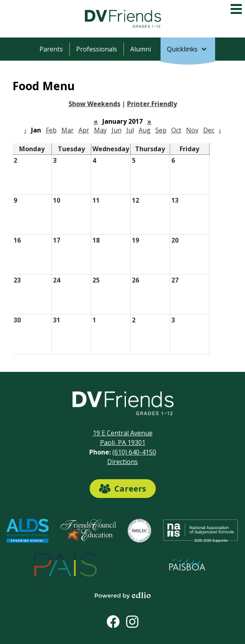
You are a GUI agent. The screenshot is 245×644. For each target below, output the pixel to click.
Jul (130, 130)
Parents (51, 49)
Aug (145, 130)
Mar (68, 130)
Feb (51, 130)
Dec (209, 130)
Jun (117, 130)
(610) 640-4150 (134, 452)
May (100, 130)
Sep (161, 130)
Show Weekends (94, 104)
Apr (84, 130)
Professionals (97, 49)
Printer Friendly (152, 104)
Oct (176, 130)
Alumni (141, 49)
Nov (192, 130)
